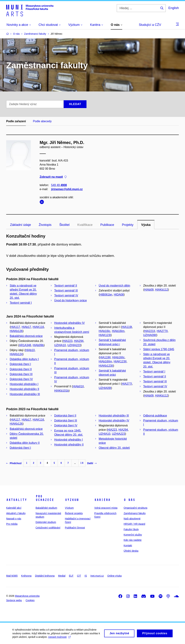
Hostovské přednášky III (25, 394)
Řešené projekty (74, 513)
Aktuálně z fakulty (16, 513)
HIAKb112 (162, 290)
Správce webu (14, 600)
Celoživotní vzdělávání (48, 528)
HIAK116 (38, 327)
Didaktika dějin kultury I (24, 359)
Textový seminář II (66, 286)
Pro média (12, 524)
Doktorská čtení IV (21, 379)
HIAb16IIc (118, 357)
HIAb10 (30, 350)
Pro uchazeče (45, 498)
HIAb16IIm (105, 361)
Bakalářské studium (46, 508)
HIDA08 (119, 295)
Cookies (30, 600)
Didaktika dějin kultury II (25, 443)
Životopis (45, 225)
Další (92, 463)
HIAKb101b (62, 391)
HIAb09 (149, 290)
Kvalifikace (85, 225)
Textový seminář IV (66, 295)
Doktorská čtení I (20, 364)
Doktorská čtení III (21, 374)
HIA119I (127, 327)
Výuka (146, 225)
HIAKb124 (16, 354)
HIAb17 (26, 327)
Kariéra (102, 500)
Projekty (128, 225)
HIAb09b (38, 345)
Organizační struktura (135, 508)
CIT (79, 576)
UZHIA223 (74, 345)
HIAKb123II (106, 366)
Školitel (64, 225)
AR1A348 (25, 345)
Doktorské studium (46, 522)
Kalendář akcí (14, 508)
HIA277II (162, 331)
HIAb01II (78, 386)
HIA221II (150, 331)
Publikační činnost (75, 528)
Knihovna (26, 576)
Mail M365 (12, 576)
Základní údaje (21, 225)
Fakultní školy (131, 529)
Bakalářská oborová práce (26, 336)
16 (82, 463)
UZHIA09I (105, 388)
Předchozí (14, 463)
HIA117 (15, 327)
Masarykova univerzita (27, 596)
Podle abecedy (42, 121)
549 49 (59, 185)
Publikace (107, 225)
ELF (71, 576)
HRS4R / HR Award (134, 524)
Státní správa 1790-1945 (159, 349)
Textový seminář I (21, 303)
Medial (62, 576)
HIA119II (105, 357)
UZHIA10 (60, 345)
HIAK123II (120, 361)
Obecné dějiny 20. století (114, 448)
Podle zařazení (16, 121)
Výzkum (72, 500)
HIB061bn (106, 295)
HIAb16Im (118, 331)
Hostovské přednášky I (24, 384)
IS (86, 576)
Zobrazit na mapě (53, 177)
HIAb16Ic (105, 331)
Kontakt (128, 545)
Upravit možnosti (59, 639)
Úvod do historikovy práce (71, 300)
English (174, 8)
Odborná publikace (155, 416)
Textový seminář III (66, 291)
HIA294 (79, 341)
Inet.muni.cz (97, 576)
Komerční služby (133, 535)
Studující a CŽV (150, 25)
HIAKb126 (16, 331)
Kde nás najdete (133, 540)
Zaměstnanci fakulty (135, 513)
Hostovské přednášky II (24, 389)
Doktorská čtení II (21, 369)
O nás (129, 500)
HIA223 (68, 341)
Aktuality (17, 500)
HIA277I (127, 384)
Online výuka (115, 576)
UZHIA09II (150, 335)
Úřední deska (131, 551)
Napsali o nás (14, 519)
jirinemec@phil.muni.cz (67, 189)
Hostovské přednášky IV (70, 323)
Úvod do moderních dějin (114, 286)
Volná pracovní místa (106, 508)
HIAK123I (105, 335)
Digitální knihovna (45, 576)
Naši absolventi (132, 519)
